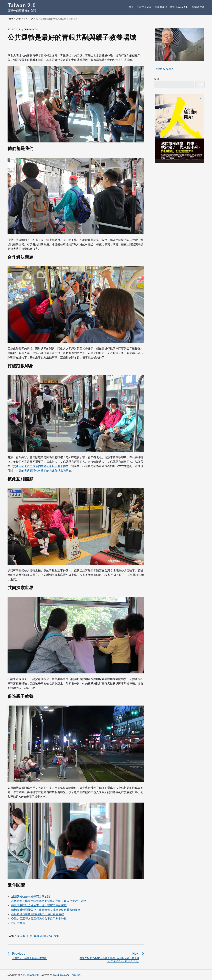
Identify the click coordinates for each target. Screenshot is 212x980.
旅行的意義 (18, 923)
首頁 (131, 7)
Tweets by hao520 (164, 69)
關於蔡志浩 (198, 7)
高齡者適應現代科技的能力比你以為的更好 (45, 471)
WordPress (59, 975)
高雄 (36, 936)
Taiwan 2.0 (33, 975)
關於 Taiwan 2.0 (180, 7)
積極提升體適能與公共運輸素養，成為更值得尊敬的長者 (46, 910)
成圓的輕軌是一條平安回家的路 (31, 896)
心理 (43, 936)
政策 (50, 936)
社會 (30, 936)
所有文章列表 (144, 7)
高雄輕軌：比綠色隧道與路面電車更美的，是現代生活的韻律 (49, 901)
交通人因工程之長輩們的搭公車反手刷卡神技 (41, 466)
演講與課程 (161, 7)
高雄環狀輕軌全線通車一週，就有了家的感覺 (39, 905)
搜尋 (157, 79)
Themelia (75, 975)
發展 (23, 936)
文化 (57, 936)
